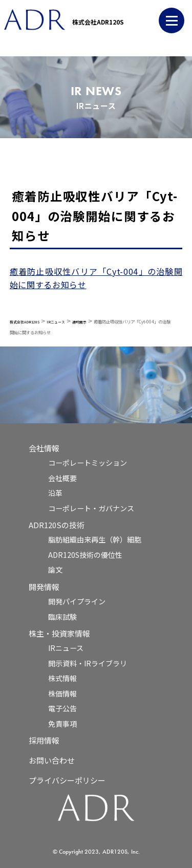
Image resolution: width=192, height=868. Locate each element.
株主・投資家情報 (59, 633)
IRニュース (66, 648)
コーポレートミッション (88, 463)
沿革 (55, 493)
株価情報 (62, 693)
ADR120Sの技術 (57, 525)
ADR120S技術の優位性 (85, 555)
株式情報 (62, 678)
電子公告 (62, 708)
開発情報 (44, 587)
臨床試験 (62, 617)
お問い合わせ (52, 760)
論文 (55, 570)
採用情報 (44, 740)
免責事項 (62, 724)
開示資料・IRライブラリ (88, 663)
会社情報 (44, 448)
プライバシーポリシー (67, 780)
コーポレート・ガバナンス (91, 508)
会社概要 (62, 478)
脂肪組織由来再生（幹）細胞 (95, 539)
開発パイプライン (77, 601)
